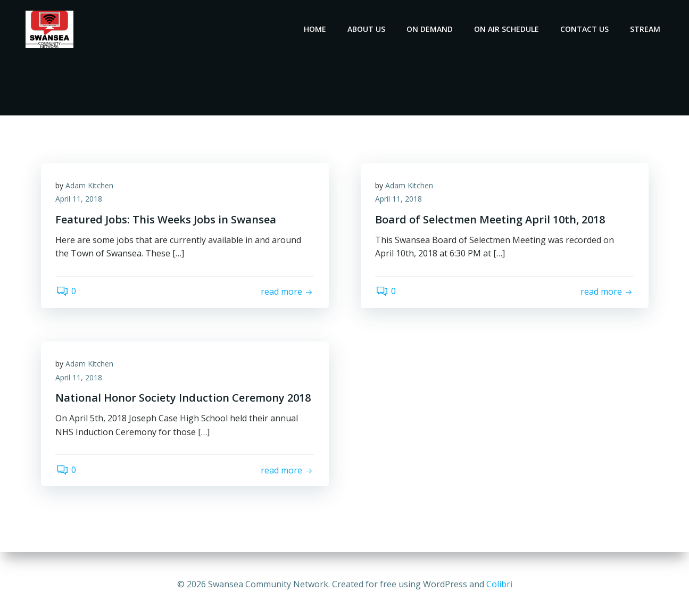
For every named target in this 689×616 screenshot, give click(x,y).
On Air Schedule (508, 29)
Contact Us (586, 29)
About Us (368, 29)
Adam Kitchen (91, 188)
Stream (647, 29)
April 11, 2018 (80, 201)
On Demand (431, 29)
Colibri (499, 584)
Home (317, 29)
